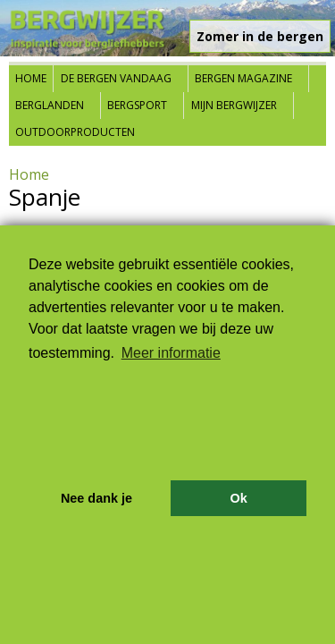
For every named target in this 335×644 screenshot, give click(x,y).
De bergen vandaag (116, 78)
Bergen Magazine (243, 78)
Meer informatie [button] (171, 353)
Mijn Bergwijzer (234, 105)
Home (31, 78)
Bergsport (137, 105)
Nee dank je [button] (96, 498)
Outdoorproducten (75, 132)
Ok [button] (238, 498)
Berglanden (50, 105)
